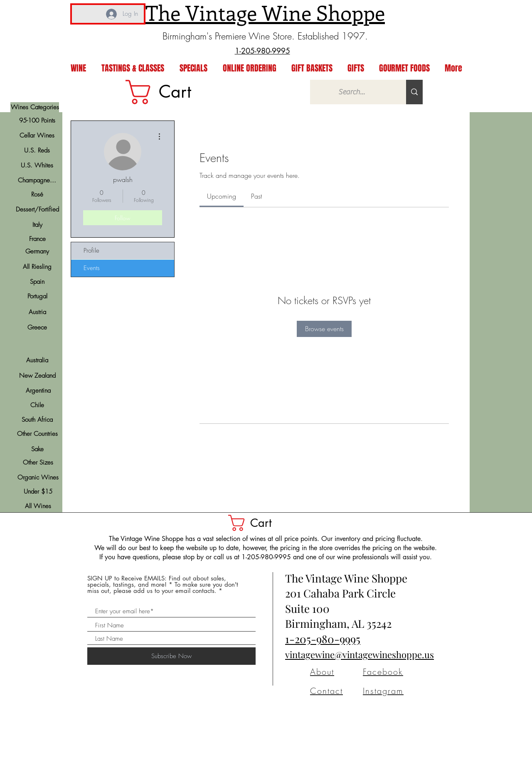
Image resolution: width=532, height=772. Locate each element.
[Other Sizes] (38, 463)
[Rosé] (37, 194)
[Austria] (37, 312)
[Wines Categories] (35, 107)
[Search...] (352, 92)
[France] (37, 239)
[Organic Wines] (38, 478)
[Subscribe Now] (171, 656)
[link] (172, 92)
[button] (259, 523)
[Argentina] (38, 391)
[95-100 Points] (37, 120)
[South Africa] (37, 420)
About (322, 672)
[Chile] (37, 405)
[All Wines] (38, 506)
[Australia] (37, 360)
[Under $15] (38, 492)
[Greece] (37, 327)
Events (92, 268)
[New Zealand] (37, 376)
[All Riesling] (37, 267)
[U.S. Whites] (37, 165)
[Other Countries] (37, 434)
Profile (91, 251)
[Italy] (37, 225)
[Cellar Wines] (37, 135)
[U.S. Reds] (37, 150)
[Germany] (37, 251)
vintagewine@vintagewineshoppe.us (360, 654)
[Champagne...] (37, 180)
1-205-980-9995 (323, 639)
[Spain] (37, 282)
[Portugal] (37, 296)
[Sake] (37, 449)
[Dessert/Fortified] (37, 210)
